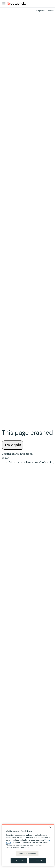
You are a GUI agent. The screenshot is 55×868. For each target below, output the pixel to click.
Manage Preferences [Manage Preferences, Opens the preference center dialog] (27, 854)
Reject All (19, 861)
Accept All (38, 861)
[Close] (50, 827)
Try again (13, 445)
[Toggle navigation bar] (4, 4)
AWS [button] (50, 11)
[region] (28, 845)
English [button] (40, 11)
